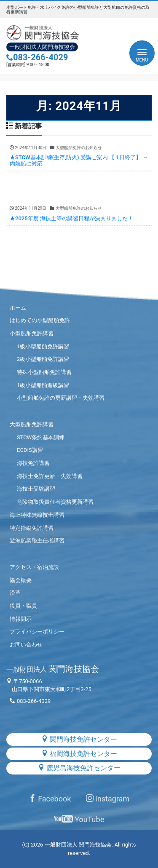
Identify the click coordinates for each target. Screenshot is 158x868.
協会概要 (21, 580)
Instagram (108, 799)
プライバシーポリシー (37, 632)
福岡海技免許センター (79, 754)
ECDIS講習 (30, 450)
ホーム (18, 308)
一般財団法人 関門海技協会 (78, 845)
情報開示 (21, 619)
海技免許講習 (33, 463)
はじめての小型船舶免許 (40, 320)
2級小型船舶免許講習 (43, 359)
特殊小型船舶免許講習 (44, 372)
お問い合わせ (26, 645)
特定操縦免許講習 (32, 528)
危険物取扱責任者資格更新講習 (55, 502)
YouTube (79, 819)
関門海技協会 (53, 669)
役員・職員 (23, 606)
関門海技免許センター (79, 739)
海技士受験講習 (36, 489)
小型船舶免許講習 (32, 333)
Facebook (50, 799)
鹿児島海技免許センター (79, 768)
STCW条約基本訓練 (41, 437)
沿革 (15, 593)
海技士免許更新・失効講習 (50, 476)
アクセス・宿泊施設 (34, 567)
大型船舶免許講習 (32, 424)
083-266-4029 (37, 57)
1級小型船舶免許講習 (43, 346)
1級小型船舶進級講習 (43, 385)
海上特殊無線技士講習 (37, 515)
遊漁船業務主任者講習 (37, 541)
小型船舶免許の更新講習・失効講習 (61, 398)
